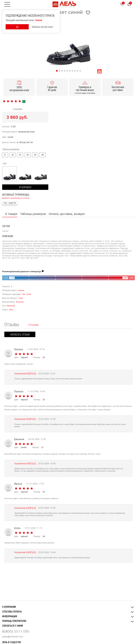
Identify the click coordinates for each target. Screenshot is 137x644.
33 (20, 155)
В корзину (25, 187)
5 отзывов (17, 109)
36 (43, 155)
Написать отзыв (20, 334)
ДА (17, 27)
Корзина (131, 3)
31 (5, 155)
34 (28, 155)
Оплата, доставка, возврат (67, 214)
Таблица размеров (33, 214)
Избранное (123, 3)
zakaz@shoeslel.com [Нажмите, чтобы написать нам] (13, 636)
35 (35, 155)
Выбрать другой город (43, 27)
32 (13, 155)
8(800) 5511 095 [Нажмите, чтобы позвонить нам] (16, 631)
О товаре (11, 214)
